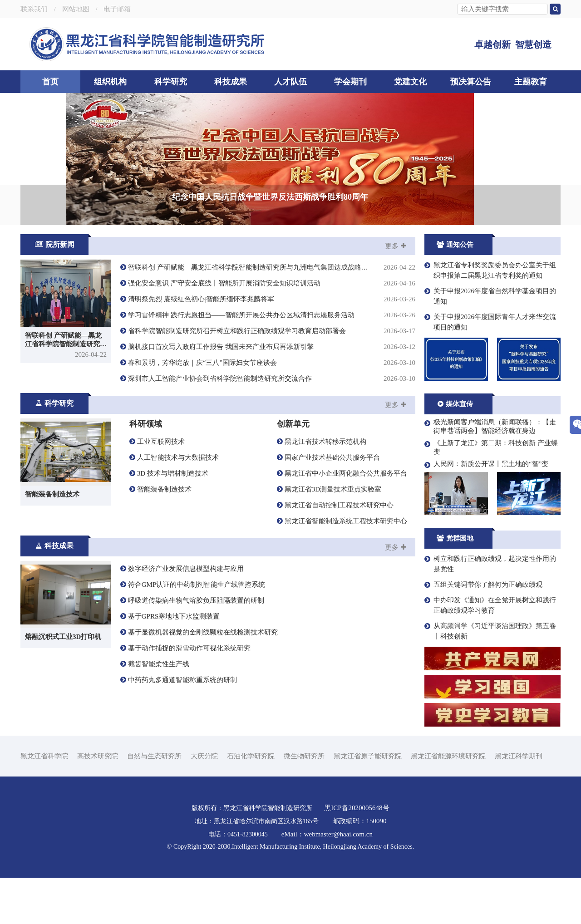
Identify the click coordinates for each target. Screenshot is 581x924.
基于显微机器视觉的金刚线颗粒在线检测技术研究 (199, 678)
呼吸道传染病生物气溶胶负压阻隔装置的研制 (192, 647)
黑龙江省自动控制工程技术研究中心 (335, 551)
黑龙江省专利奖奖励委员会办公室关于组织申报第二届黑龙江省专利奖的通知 (490, 317)
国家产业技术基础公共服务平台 (328, 504)
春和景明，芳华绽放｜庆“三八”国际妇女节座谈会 (268, 409)
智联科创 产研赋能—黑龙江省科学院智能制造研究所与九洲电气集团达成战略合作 (268, 314)
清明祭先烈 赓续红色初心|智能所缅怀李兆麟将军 (268, 346)
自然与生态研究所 (154, 802)
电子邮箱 (117, 9)
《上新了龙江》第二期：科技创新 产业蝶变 (491, 494)
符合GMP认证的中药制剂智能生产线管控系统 (193, 631)
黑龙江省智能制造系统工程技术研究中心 (342, 567)
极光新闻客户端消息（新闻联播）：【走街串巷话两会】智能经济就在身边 (490, 473)
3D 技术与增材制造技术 (169, 520)
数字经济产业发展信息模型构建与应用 (182, 615)
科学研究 (171, 82)
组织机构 (110, 82)
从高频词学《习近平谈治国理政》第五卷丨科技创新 (490, 677)
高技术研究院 (98, 802)
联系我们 (34, 9)
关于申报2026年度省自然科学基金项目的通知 (490, 342)
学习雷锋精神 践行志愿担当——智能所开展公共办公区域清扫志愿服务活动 (268, 361)
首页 (50, 82)
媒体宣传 (455, 450)
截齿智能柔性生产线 (155, 710)
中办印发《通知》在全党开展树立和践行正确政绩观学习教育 (490, 651)
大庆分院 (204, 802)
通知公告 (455, 291)
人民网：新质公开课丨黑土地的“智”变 (486, 511)
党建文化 (410, 82)
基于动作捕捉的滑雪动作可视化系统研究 (185, 694)
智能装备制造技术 (160, 536)
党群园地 (455, 585)
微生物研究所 (304, 802)
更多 (396, 292)
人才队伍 (290, 82)
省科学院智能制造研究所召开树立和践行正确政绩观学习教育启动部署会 (268, 377)
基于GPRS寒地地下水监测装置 (170, 663)
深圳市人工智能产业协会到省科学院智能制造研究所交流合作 (268, 425)
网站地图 (76, 9)
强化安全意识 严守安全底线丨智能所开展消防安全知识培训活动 (268, 330)
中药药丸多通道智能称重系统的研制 (179, 726)
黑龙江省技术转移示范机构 (322, 488)
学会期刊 (350, 82)
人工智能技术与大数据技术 (174, 504)
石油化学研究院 (251, 802)
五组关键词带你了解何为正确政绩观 (483, 631)
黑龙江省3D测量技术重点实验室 (329, 536)
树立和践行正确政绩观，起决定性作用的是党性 (490, 610)
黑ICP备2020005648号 (357, 854)
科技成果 (231, 82)
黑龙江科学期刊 (519, 802)
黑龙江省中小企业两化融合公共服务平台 (342, 520)
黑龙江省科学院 (44, 802)
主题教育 (531, 82)
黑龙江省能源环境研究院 (448, 802)
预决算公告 (471, 82)
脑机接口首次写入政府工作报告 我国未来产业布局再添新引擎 (268, 393)
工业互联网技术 (157, 488)
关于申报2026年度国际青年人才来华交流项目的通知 (490, 368)
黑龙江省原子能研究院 (368, 802)
